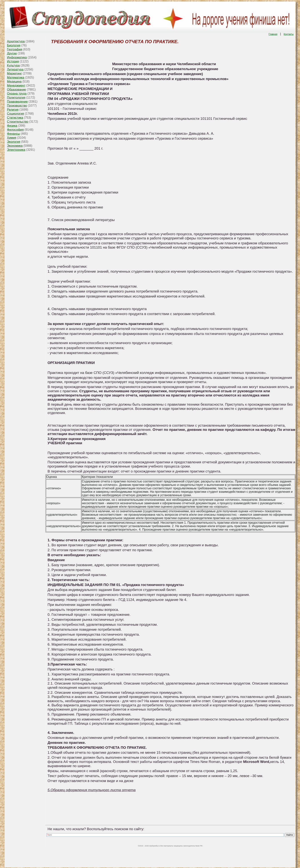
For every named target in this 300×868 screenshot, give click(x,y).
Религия (13, 110)
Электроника (16, 150)
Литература (15, 69)
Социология (16, 114)
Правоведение (17, 102)
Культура (13, 65)
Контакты (289, 34)
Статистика (15, 118)
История (13, 61)
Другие (12, 53)
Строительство (18, 122)
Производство (17, 106)
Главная (273, 34)
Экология (14, 142)
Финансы (13, 134)
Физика (12, 126)
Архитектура (16, 41)
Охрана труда (17, 94)
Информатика (17, 57)
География (15, 49)
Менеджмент (16, 86)
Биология (14, 45)
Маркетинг (15, 73)
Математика (16, 77)
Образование (17, 90)
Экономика (15, 146)
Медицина (14, 81)
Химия (12, 138)
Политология (16, 98)
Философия (15, 130)
